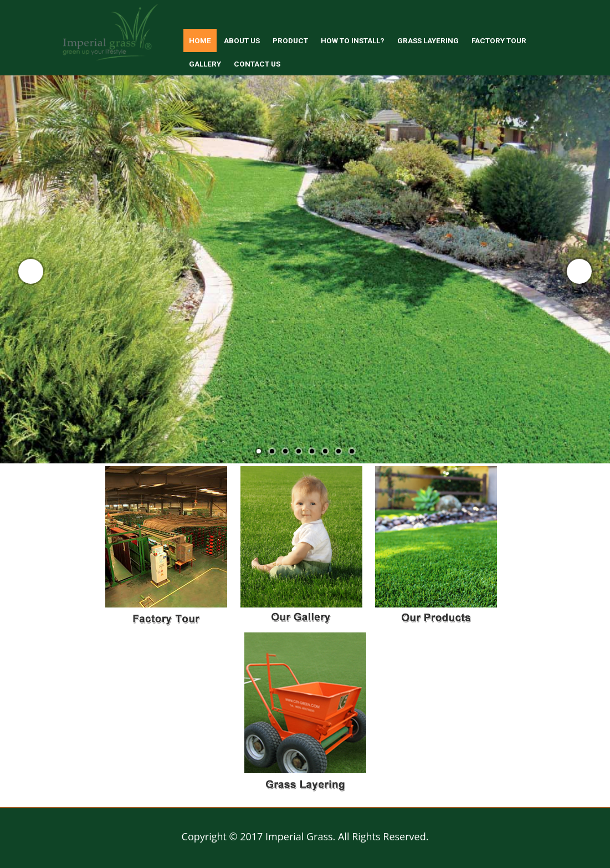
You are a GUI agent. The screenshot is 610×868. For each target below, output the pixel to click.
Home (200, 40)
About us (242, 40)
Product (290, 40)
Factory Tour (499, 40)
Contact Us (257, 64)
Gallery (205, 64)
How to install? (353, 40)
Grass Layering (428, 40)
